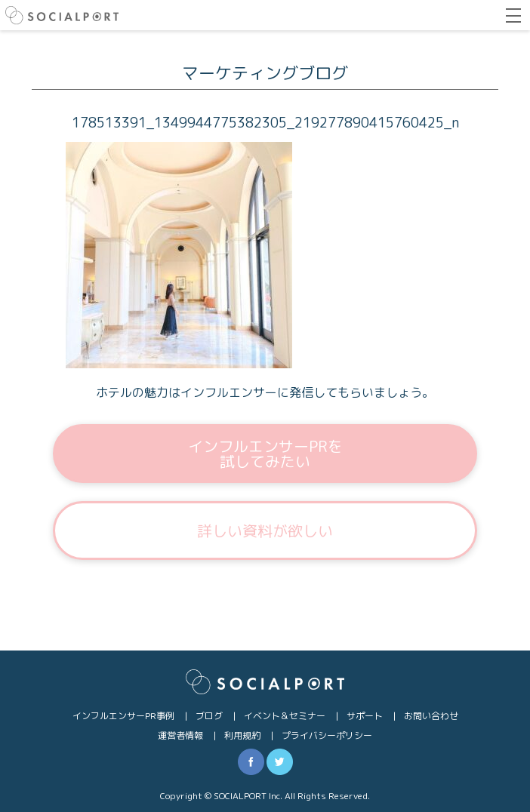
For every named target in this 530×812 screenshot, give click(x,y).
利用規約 (242, 735)
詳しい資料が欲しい (265, 531)
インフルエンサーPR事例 (123, 716)
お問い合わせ (431, 716)
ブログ (209, 716)
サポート (365, 716)
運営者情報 (180, 735)
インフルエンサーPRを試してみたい (265, 454)
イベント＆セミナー (285, 716)
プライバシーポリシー (327, 735)
